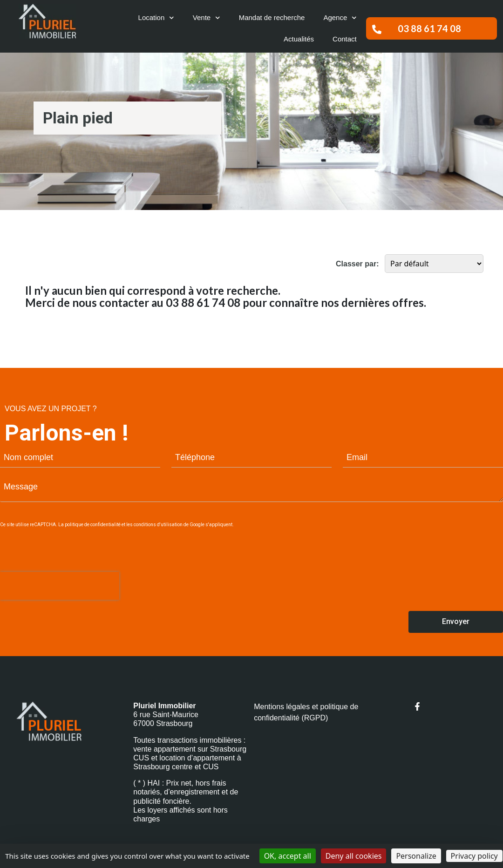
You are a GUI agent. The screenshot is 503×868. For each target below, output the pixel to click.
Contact (345, 39)
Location (156, 18)
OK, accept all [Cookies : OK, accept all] (288, 856)
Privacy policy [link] (474, 856)
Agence (340, 18)
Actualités (299, 39)
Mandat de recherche (272, 17)
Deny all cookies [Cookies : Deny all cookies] (354, 856)
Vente (207, 18)
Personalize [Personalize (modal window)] (416, 856)
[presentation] (60, 586)
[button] (432, 29)
